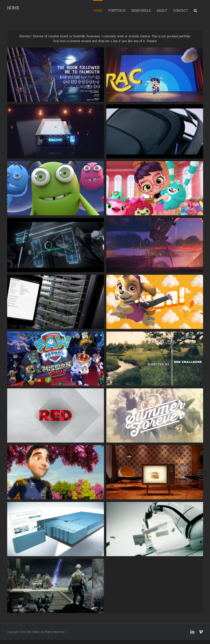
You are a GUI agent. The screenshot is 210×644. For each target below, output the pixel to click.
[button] (195, 10)
